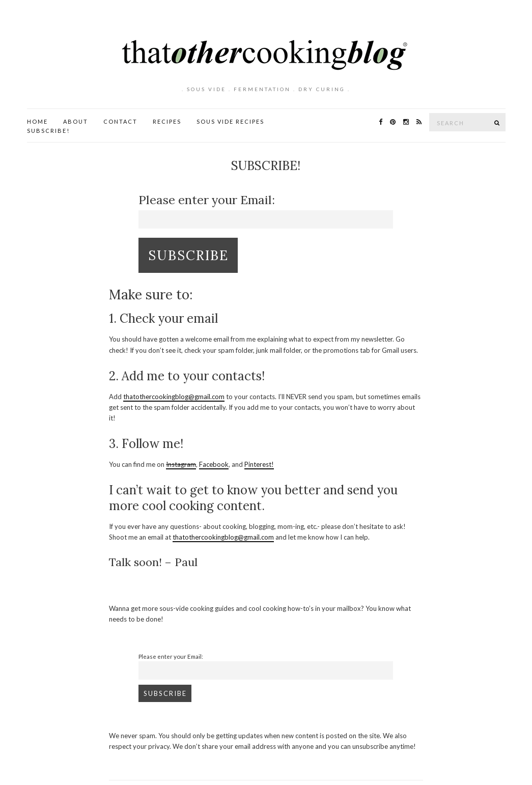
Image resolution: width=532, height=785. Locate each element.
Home (37, 121)
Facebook (214, 464)
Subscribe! (48, 131)
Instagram (181, 464)
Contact (120, 121)
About (76, 121)
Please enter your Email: (207, 200)
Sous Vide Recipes (230, 121)
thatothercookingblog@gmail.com (174, 397)
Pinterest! (259, 464)
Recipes (167, 121)
